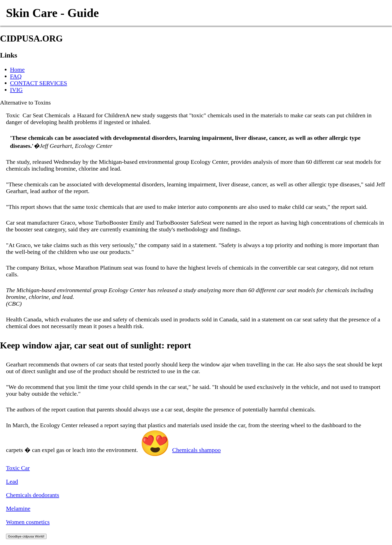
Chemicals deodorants (33, 495)
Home (17, 70)
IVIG (16, 90)
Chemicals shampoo (196, 450)
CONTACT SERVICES (38, 83)
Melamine (18, 508)
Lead (12, 481)
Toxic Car (18, 468)
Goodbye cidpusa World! (26, 536)
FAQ (16, 76)
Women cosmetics (28, 522)
